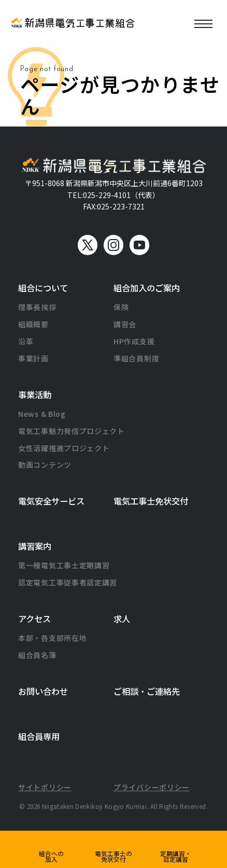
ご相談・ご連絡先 (147, 691)
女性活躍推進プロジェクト (64, 448)
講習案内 (35, 546)
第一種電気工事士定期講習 (64, 565)
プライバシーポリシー (152, 787)
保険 (121, 307)
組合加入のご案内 (147, 288)
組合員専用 (39, 736)
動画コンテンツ (45, 465)
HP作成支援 (134, 341)
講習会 (125, 324)
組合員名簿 (37, 655)
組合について (43, 288)
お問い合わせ (43, 691)
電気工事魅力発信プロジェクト (72, 431)
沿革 (26, 341)
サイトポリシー (45, 787)
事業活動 (35, 395)
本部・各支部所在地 (52, 638)
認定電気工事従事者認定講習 (68, 582)
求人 (122, 619)
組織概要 (33, 324)
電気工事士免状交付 (151, 501)
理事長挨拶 (37, 307)
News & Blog (42, 414)
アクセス (34, 619)
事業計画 (33, 358)
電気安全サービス (51, 501)
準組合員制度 (136, 358)
